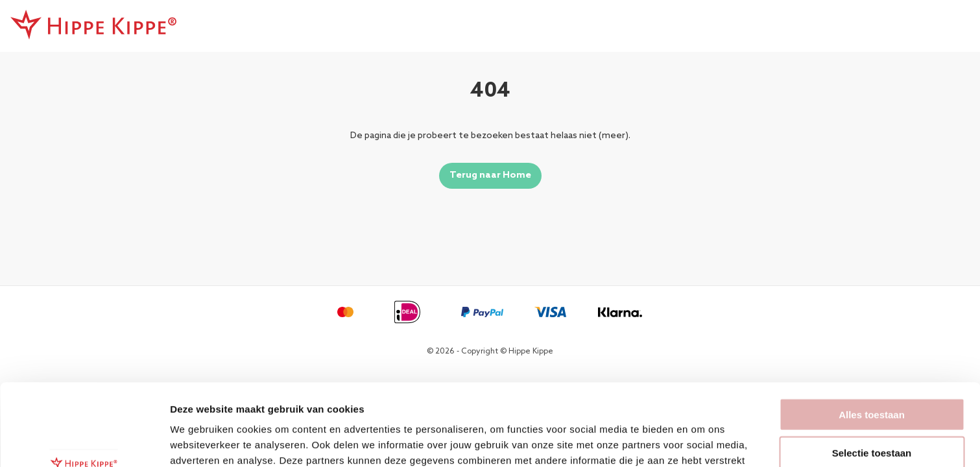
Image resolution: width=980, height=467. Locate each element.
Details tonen (701, 441)
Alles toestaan (872, 338)
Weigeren (871, 413)
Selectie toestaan (872, 376)
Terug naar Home (490, 175)
